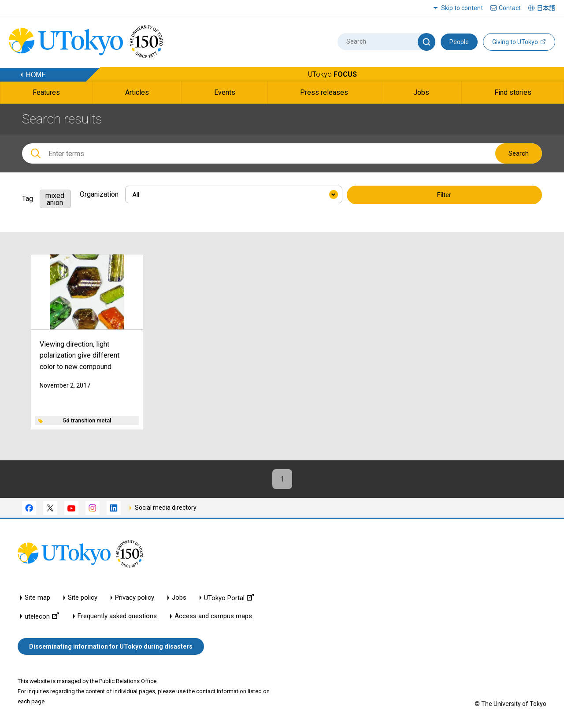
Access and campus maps (213, 616)
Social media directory (166, 508)
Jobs (179, 598)
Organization (99, 194)
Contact (510, 8)
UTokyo (332, 74)
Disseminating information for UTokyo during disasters (111, 646)
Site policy (83, 598)
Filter (444, 195)
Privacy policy (135, 598)
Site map (37, 598)
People (459, 42)
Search (519, 153)
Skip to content (462, 8)
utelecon (42, 616)
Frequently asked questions (117, 616)
